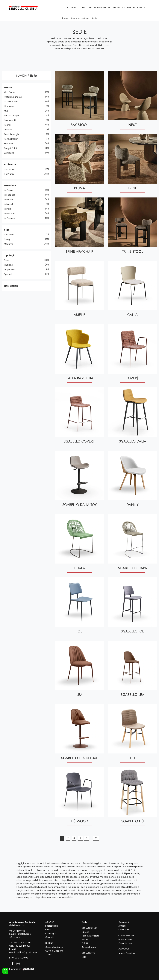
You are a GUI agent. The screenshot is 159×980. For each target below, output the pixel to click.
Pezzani (9, 130)
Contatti (143, 7)
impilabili (10, 265)
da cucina (11, 169)
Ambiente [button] (10, 164)
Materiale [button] (10, 186)
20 (96, 838)
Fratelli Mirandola (14, 97)
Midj (7, 111)
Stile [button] (7, 230)
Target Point (12, 148)
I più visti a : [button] (11, 286)
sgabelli (9, 274)
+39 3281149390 (22, 946)
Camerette (124, 930)
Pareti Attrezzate (91, 936)
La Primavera (12, 102)
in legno (10, 200)
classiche (10, 235)
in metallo (10, 204)
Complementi (126, 943)
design (9, 239)
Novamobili (11, 120)
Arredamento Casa (80, 18)
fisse (8, 260)
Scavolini (10, 144)
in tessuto (11, 218)
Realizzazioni (102, 7)
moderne (10, 244)
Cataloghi (128, 7)
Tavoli (48, 955)
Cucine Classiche (54, 951)
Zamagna (10, 153)
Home (65, 18)
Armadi (122, 926)
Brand (116, 7)
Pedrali (9, 125)
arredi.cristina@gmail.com (23, 952)
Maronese (10, 106)
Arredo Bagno (89, 947)
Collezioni (85, 7)
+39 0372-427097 (23, 943)
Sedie (94, 18)
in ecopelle (11, 195)
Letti (84, 957)
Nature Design (13, 116)
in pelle (9, 209)
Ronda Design (12, 139)
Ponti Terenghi (13, 134)
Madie (85, 940)
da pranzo (10, 174)
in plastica (10, 214)
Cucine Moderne (54, 947)
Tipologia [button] (10, 255)
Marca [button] (8, 88)
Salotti (85, 943)
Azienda (72, 7)
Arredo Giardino (127, 953)
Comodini (124, 922)
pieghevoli (10, 270)
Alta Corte (11, 92)
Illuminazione (125, 940)
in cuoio (9, 190)
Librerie (86, 932)
